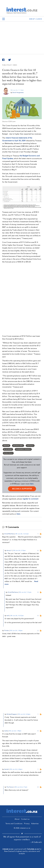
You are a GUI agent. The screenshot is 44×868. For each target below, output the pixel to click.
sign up (32, 19)
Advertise (35, 824)
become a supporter (22, 489)
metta (6, 731)
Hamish (7, 769)
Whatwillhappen (12, 714)
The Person (10, 787)
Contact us (25, 819)
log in (39, 19)
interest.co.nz (8, 849)
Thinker (7, 631)
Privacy (27, 824)
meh (8, 616)
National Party (18, 446)
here (32, 484)
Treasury (6, 446)
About (17, 819)
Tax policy (30, 446)
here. (19, 514)
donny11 (9, 550)
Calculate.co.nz (33, 849)
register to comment (30, 499)
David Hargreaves (18, 92)
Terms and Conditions (14, 824)
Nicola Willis (8, 453)
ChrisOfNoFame (9, 534)
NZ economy (8, 449)
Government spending (23, 449)
